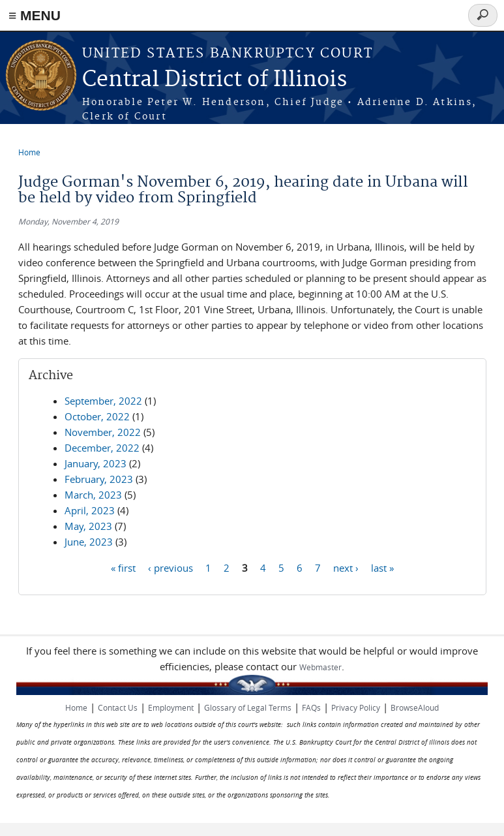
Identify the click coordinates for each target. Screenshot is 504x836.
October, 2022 (97, 416)
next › (346, 567)
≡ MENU (35, 15)
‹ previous (170, 567)
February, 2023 (99, 479)
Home (29, 152)
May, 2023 (88, 526)
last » (382, 567)
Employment (171, 707)
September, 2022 (103, 401)
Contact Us (118, 707)
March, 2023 (93, 495)
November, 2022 (103, 432)
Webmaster (320, 667)
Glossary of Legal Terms (248, 707)
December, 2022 (102, 448)
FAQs (311, 707)
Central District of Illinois (215, 80)
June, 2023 (89, 542)
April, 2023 (90, 510)
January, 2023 (96, 463)
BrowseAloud (415, 707)
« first (123, 567)
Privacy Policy (356, 707)
